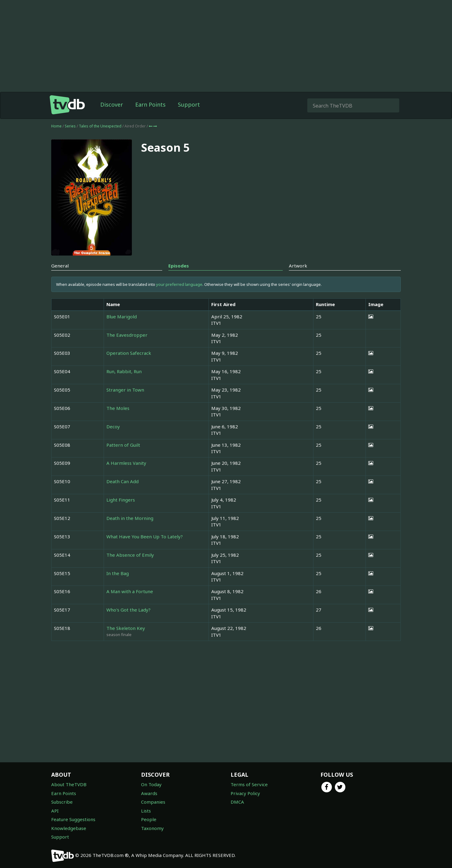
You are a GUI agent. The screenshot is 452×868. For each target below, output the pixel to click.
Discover (112, 104)
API (55, 811)
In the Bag (118, 573)
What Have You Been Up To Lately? (145, 536)
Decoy (113, 426)
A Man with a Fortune (130, 591)
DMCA (237, 802)
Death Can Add (123, 481)
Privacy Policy (245, 793)
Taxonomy (152, 828)
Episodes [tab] (179, 266)
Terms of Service (249, 784)
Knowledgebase (69, 828)
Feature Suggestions (73, 819)
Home (56, 126)
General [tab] (60, 266)
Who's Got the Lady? (128, 610)
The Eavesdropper (127, 335)
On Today (151, 784)
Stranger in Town (125, 390)
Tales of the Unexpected (101, 126)
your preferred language (179, 284)
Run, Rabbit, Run (124, 371)
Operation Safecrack (129, 353)
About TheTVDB (69, 784)
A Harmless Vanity (126, 463)
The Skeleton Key (126, 628)
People (149, 819)
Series (70, 126)
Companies (153, 802)
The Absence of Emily (130, 555)
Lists (146, 811)
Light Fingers (121, 500)
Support (189, 104)
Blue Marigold (122, 316)
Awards (149, 793)
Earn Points (150, 104)
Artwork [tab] (298, 266)
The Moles (118, 408)
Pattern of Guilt (123, 445)
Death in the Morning (130, 518)
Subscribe (62, 802)
